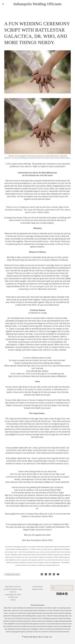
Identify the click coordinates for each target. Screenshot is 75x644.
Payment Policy (38, 589)
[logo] (37, 4)
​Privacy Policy (38, 587)
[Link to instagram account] (60, 594)
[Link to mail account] (64, 594)
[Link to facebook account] (57, 594)
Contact (13, 600)
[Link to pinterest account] (67, 594)
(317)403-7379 (13, 597)
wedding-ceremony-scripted (12, 574)
